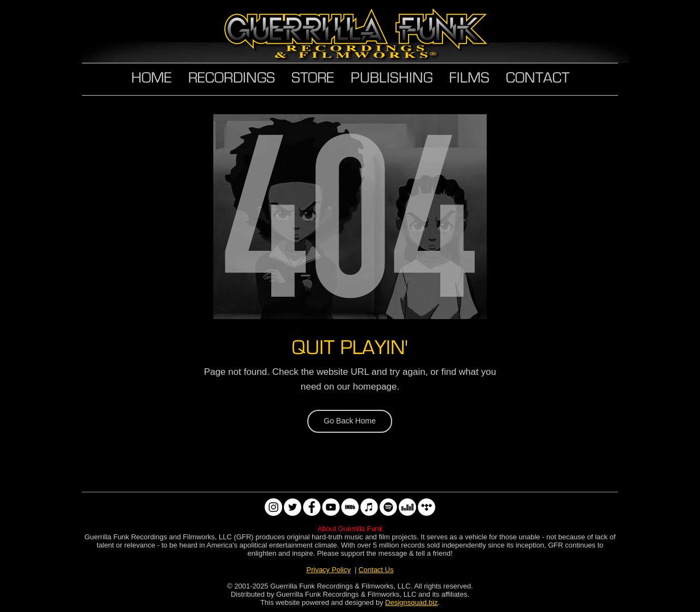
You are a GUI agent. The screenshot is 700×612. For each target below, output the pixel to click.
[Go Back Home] (350, 421)
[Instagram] (273, 507)
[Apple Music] (369, 507)
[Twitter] (293, 507)
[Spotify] (388, 507)
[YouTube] (331, 507)
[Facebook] (312, 507)
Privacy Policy (328, 570)
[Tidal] (427, 507)
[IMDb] (350, 507)
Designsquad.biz (411, 602)
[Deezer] (407, 507)
